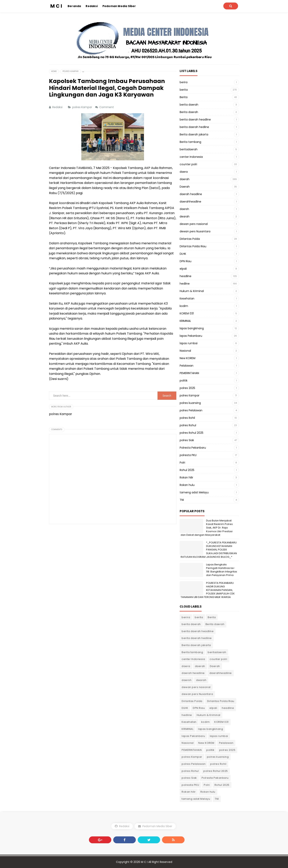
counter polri (188, 164)
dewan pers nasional (194, 224)
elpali (183, 269)
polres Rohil (187, 418)
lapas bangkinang (192, 328)
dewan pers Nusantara (195, 231)
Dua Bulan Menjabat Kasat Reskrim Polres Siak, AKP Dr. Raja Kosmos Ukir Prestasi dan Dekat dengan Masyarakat (207, 528)
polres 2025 (187, 388)
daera (184, 172)
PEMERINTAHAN (189, 373)
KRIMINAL (185, 321)
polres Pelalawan (191, 410)
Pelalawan (187, 366)
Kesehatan (187, 298)
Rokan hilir (186, 477)
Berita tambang (190, 142)
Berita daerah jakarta (194, 134)
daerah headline (191, 194)
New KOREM (187, 358)
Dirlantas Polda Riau (193, 246)
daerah (185, 179)
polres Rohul (188, 425)
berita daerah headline (195, 120)
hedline (185, 284)
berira (184, 82)
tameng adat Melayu (194, 492)
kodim (184, 306)
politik (184, 381)
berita (184, 90)
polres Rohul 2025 (192, 433)
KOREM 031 (187, 313)
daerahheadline (190, 202)
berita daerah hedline (194, 127)
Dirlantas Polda (190, 239)
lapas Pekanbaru (191, 336)
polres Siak (187, 440)
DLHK (183, 254)
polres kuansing (190, 403)
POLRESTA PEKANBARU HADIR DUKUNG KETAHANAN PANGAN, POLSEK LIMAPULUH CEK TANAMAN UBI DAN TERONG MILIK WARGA (208, 590)
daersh (184, 209)
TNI (182, 500)
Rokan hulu (187, 485)
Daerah (185, 187)
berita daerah (189, 105)
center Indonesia (191, 157)
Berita (184, 97)
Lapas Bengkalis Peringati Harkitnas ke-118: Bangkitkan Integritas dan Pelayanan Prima (222, 570)
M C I (144, 862)
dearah (185, 216)
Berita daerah (189, 112)
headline (186, 276)
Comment (107, 107)
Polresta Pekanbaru (193, 448)
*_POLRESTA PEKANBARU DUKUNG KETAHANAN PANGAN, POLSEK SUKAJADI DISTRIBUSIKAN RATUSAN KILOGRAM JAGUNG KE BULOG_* (209, 550)
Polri (182, 463)
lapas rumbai (189, 343)
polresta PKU (188, 455)
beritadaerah (189, 149)
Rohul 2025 (187, 470)
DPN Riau (186, 261)
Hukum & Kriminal (192, 291)
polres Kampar (83, 107)
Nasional (185, 351)
